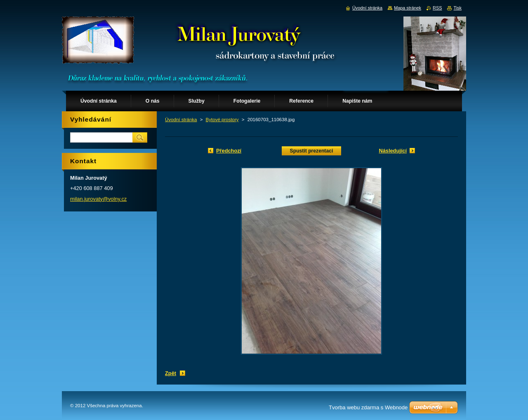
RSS (437, 8)
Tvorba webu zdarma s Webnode (368, 407)
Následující (393, 151)
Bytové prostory (222, 120)
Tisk (457, 8)
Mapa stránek (408, 8)
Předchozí (229, 151)
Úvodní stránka (181, 120)
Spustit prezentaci (312, 151)
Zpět (171, 373)
